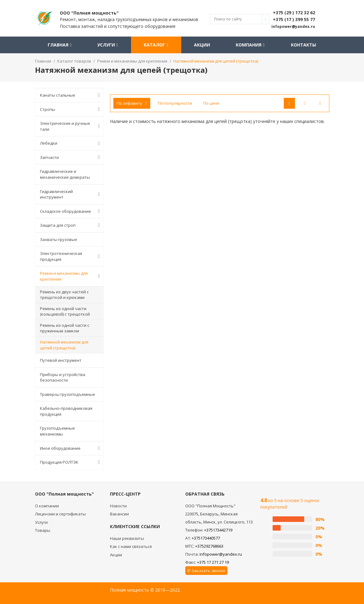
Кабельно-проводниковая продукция (66, 411)
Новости (118, 506)
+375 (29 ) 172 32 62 (294, 13)
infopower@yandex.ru (221, 554)
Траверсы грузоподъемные (68, 394)
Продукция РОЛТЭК (71, 462)
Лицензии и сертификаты (60, 514)
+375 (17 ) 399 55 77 (294, 19)
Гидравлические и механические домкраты (65, 174)
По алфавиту (132, 103)
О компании (47, 506)
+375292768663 (209, 546)
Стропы (71, 109)
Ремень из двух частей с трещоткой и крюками (64, 295)
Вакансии (119, 514)
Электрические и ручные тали (71, 126)
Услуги (108, 45)
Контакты (303, 45)
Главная (60, 45)
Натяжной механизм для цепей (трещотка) (64, 345)
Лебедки (71, 143)
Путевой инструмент (61, 360)
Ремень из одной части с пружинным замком (65, 328)
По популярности (175, 103)
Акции (202, 45)
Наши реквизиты (127, 538)
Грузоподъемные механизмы (57, 431)
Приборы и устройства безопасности (63, 377)
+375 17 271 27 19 (213, 562)
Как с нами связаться (131, 546)
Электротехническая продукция (71, 256)
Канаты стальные (71, 95)
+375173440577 (206, 538)
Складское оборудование (71, 211)
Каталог (156, 45)
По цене (211, 103)
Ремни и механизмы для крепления (71, 276)
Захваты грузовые (59, 239)
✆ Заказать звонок (206, 571)
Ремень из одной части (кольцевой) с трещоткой (65, 311)
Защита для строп (71, 225)
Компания (250, 45)
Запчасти (71, 157)
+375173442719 (218, 530)
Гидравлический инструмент (71, 194)
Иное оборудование (71, 448)
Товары (43, 530)
